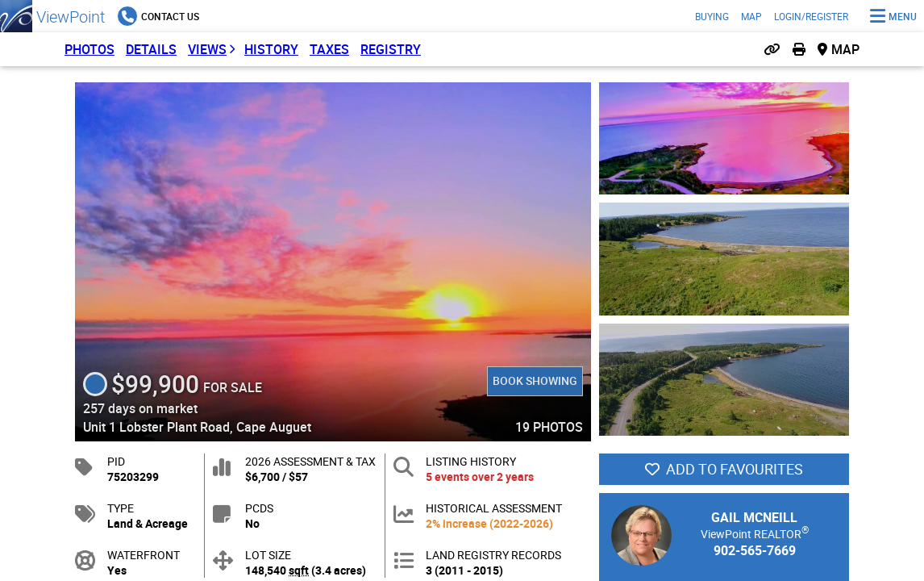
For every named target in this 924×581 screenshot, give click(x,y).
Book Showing (534, 380)
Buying (712, 16)
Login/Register (811, 16)
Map (751, 16)
